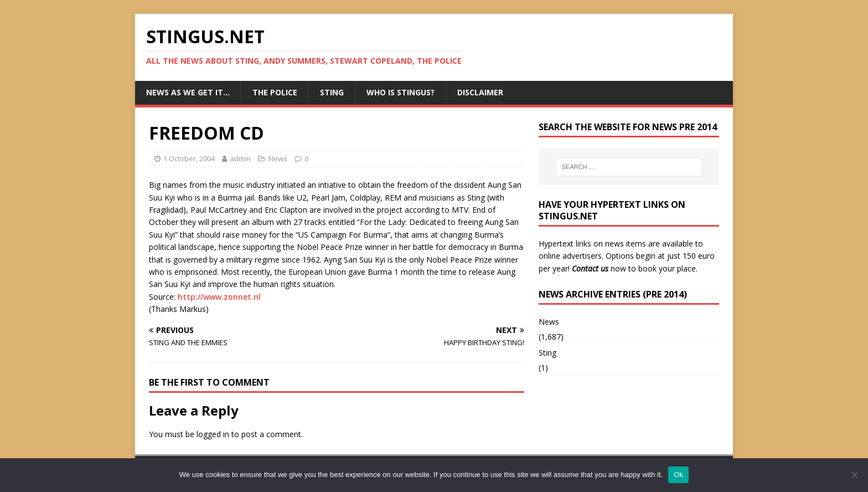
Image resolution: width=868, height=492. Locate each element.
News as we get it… (188, 92)
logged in (213, 434)
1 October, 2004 (189, 158)
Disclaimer (480, 92)
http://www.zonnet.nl (219, 297)
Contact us (590, 268)
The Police (275, 92)
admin (240, 158)
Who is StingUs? (401, 92)
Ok (678, 475)
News (278, 158)
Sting (332, 92)
